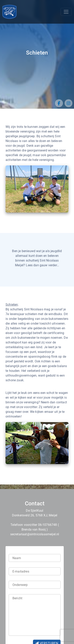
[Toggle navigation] (66, 12)
